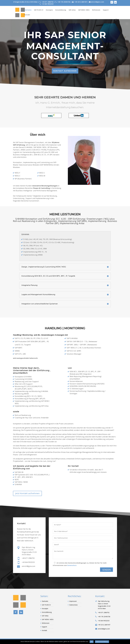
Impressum (73, 601)
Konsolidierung (61, 10)
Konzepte (49, 10)
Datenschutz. (72, 565)
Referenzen (96, 10)
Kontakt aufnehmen (65, 71)
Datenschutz (73, 605)
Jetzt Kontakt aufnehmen (27, 493)
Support (106, 10)
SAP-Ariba (72, 10)
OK (92, 642)
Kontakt (27, 15)
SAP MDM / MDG (84, 10)
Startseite (28, 10)
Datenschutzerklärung (102, 642)
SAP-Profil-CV (39, 10)
